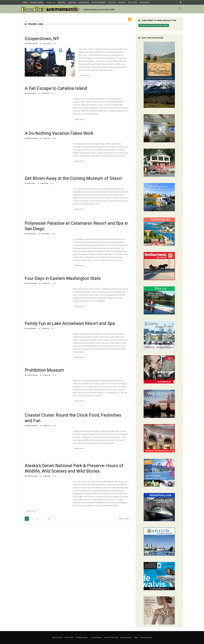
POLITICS (112, 2)
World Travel (57, 637)
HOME (25, 2)
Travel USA (46, 44)
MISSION (122, 2)
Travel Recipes (96, 637)
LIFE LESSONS (84, 2)
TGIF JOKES (133, 2)
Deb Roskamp (32, 280)
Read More (80, 72)
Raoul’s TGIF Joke (111, 637)
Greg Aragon (31, 90)
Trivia (136, 637)
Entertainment (126, 637)
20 (49, 516)
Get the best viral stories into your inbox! (154, 25)
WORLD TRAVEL (37, 2)
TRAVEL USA (51, 2)
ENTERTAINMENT (99, 2)
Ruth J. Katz (31, 180)
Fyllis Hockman (32, 44)
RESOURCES (145, 2)
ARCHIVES (72, 2)
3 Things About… (82, 637)
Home (27, 21)
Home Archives (146, 637)
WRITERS (62, 2)
